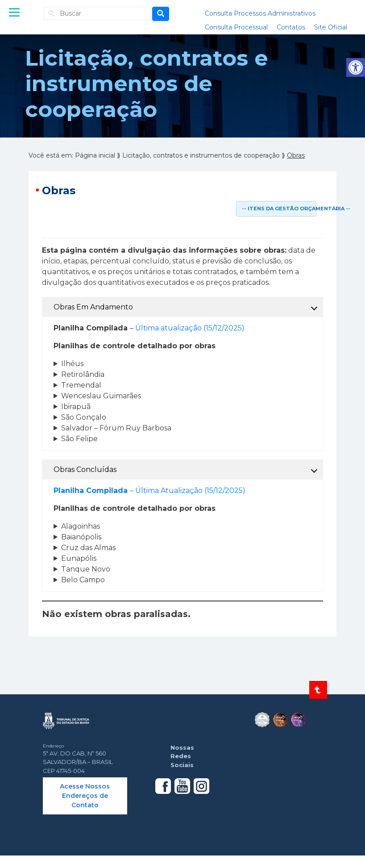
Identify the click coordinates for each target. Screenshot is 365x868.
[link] (356, 67)
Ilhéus (72, 364)
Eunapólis (79, 558)
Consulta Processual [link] (236, 27)
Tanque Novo (86, 569)
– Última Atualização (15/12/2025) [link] (149, 490)
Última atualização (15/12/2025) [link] (190, 328)
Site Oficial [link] (331, 27)
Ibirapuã (76, 407)
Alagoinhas (81, 526)
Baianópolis (81, 537)
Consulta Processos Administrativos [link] (260, 13)
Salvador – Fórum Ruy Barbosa (116, 428)
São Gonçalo (84, 417)
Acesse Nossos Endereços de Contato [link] (85, 796)
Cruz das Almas (88, 548)
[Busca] (161, 14)
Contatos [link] (291, 27)
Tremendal (81, 385)
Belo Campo (83, 580)
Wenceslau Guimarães (101, 396)
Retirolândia (83, 374)
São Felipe (79, 439)
